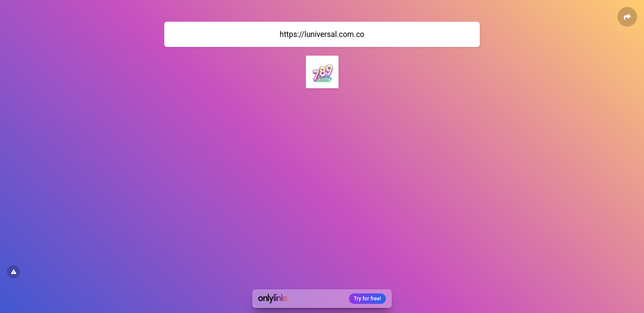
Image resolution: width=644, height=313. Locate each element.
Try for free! (367, 299)
